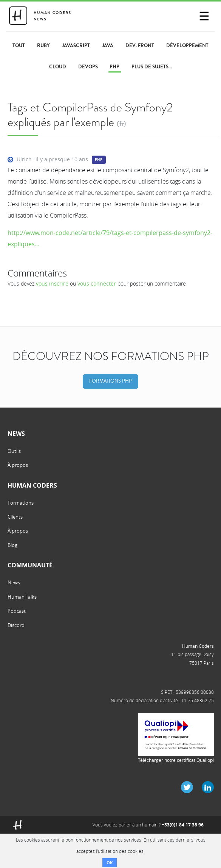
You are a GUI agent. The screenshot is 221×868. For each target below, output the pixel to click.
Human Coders (198, 646)
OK (110, 863)
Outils (14, 451)
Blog (12, 545)
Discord (16, 625)
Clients (15, 517)
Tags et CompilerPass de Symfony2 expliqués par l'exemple (90, 115)
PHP (99, 160)
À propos (18, 465)
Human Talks (22, 597)
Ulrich (24, 159)
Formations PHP (110, 381)
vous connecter (97, 283)
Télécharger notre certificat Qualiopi (176, 760)
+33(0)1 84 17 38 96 (183, 825)
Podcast (17, 611)
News (14, 582)
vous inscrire (52, 283)
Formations (21, 503)
